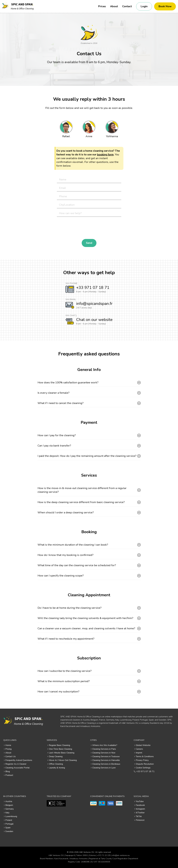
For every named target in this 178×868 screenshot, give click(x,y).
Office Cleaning (56, 764)
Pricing (8, 749)
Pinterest (140, 820)
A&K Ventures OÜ (87, 852)
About (114, 6)
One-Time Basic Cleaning (60, 749)
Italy (7, 813)
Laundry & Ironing (57, 768)
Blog (8, 771)
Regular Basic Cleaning (59, 745)
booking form (105, 155)
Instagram (140, 809)
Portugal (9, 824)
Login (144, 6)
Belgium (9, 805)
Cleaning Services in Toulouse (106, 756)
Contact (127, 6)
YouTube (140, 801)
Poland (9, 820)
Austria (9, 801)
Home (8, 745)
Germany (10, 809)
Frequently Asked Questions (19, 760)
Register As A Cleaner (16, 764)
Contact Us (11, 756)
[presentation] (77, 228)
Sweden (9, 831)
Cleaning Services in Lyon (104, 768)
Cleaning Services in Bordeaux (106, 764)
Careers (139, 749)
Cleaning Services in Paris (104, 749)
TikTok (139, 816)
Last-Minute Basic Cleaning (62, 753)
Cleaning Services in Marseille (106, 760)
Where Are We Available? (105, 745)
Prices (102, 6)
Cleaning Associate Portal (17, 768)
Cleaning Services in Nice (104, 753)
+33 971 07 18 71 (93, 288)
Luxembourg (11, 816)
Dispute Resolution (145, 764)
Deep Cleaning (56, 756)
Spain (8, 828)
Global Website (143, 745)
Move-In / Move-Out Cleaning (63, 760)
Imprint (139, 753)
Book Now (165, 6)
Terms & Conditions (145, 756)
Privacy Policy (142, 760)
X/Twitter (140, 813)
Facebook (140, 805)
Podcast (9, 775)
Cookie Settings (143, 768)
